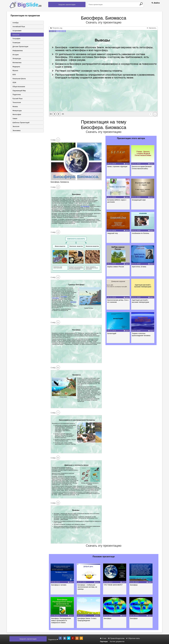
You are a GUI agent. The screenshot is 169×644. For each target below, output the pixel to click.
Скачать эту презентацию (104, 22)
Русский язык (17, 99)
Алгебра (15, 23)
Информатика (17, 51)
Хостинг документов (117, 642)
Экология (15, 128)
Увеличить (151, 28)
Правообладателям (116, 638)
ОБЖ (14, 83)
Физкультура (17, 112)
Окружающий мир (19, 91)
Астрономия (16, 31)
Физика (15, 107)
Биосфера (137, 585)
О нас (103, 638)
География (16, 39)
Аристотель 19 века (140, 267)
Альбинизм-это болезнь (141, 233)
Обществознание (18, 87)
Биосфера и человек (60, 585)
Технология (16, 103)
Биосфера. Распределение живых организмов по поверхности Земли (62, 621)
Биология (15, 35)
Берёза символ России (116, 267)
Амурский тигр (113, 233)
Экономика (16, 132)
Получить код (56, 28)
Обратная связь (133, 638)
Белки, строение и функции (118, 167)
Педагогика (16, 95)
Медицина (16, 67)
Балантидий (112, 333)
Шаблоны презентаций (20, 124)
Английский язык (18, 27)
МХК (14, 75)
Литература (16, 59)
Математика (16, 63)
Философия (16, 116)
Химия (14, 120)
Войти (156, 3)
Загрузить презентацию (67, 5)
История (15, 55)
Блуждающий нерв (140, 200)
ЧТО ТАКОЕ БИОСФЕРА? (115, 585)
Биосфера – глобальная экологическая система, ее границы (89, 587)
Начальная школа (19, 79)
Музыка (15, 71)
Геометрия (16, 43)
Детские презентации (20, 47)
